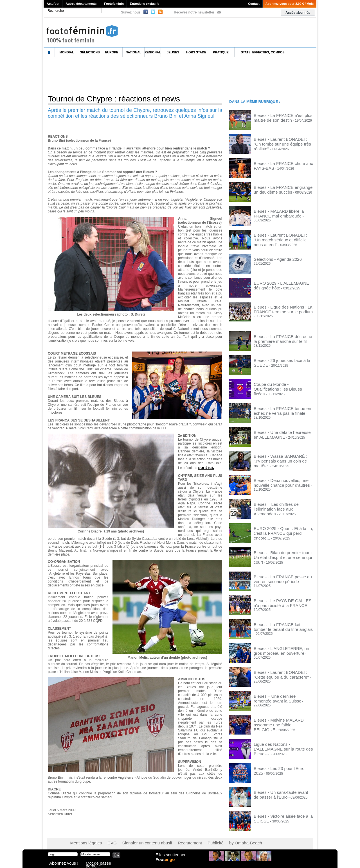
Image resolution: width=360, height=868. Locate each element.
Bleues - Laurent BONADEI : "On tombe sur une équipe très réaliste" (283, 141)
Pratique (221, 52)
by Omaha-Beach (216, 840)
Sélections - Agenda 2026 (273, 258)
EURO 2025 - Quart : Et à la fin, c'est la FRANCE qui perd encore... (283, 529)
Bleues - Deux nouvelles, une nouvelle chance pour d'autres (282, 481)
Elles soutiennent (171, 859)
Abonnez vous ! (60, 864)
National (134, 52)
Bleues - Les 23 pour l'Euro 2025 (278, 765)
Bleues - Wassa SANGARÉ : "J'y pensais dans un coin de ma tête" (279, 457)
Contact (254, 4)
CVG (105, 840)
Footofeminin (114, 4)
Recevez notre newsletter (194, 12)
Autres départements (81, 4)
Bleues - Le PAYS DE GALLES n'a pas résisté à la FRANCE (283, 600)
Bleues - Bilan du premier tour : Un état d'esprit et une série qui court (283, 552)
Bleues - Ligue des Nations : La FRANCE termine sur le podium (277, 308)
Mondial (67, 52)
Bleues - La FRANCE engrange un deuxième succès (280, 189)
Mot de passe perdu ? (101, 864)
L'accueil (49, 52)
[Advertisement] (146, 76)
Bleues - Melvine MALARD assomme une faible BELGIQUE (281, 720)
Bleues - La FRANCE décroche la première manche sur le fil (279, 337)
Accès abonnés (298, 13)
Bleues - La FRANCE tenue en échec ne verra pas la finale (282, 409)
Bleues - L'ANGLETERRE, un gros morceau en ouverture (280, 648)
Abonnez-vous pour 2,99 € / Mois (290, 4)
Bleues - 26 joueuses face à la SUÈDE (283, 359)
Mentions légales (83, 840)
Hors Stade (196, 52)
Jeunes (173, 52)
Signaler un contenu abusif (134, 840)
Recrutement (169, 840)
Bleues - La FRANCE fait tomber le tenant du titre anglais (280, 624)
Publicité (191, 840)
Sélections (90, 52)
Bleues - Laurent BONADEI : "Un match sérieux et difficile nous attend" (283, 236)
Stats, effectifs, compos (263, 52)
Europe (112, 52)
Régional (153, 52)
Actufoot (53, 4)
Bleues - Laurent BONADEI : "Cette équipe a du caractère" (280, 672)
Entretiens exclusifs (145, 4)
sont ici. (205, 467)
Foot (167, 864)
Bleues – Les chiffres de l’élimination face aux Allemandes (281, 505)
